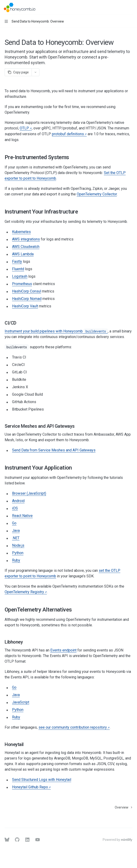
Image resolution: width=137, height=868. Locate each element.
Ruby (16, 560)
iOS (15, 508)
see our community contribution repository (73, 727)
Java (16, 531)
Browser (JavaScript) (29, 493)
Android (18, 501)
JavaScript (21, 702)
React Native (22, 516)
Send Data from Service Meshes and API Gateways (54, 450)
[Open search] (122, 7)
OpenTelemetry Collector (97, 194)
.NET (16, 538)
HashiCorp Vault (25, 306)
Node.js (18, 545)
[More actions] (131, 7)
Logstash (20, 276)
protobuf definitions (68, 134)
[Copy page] (18, 72)
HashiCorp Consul (27, 291)
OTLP (24, 128)
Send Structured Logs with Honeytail (42, 780)
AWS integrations (26, 239)
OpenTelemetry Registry (24, 592)
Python (18, 553)
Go (14, 523)
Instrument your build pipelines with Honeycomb (56, 331)
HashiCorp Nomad (27, 299)
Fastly (17, 261)
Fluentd (18, 269)
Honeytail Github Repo (30, 787)
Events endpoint (63, 650)
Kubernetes (21, 232)
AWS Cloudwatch (26, 247)
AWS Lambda (23, 254)
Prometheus (22, 284)
